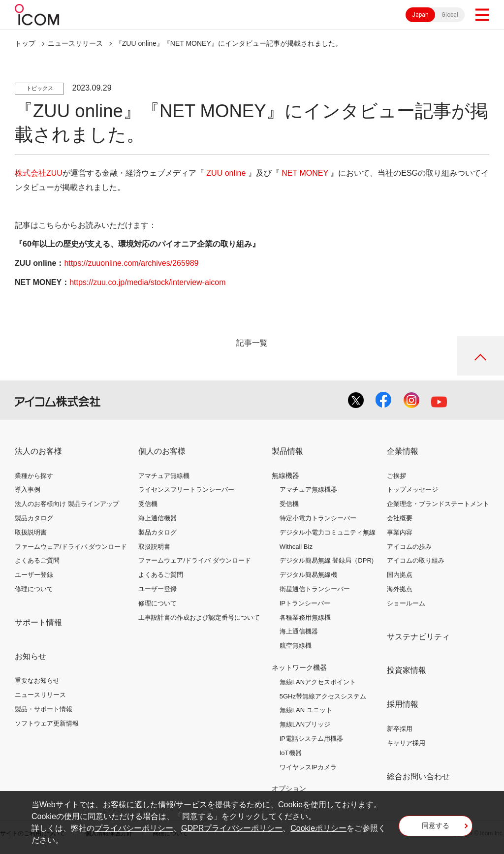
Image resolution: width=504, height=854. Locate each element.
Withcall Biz (296, 547)
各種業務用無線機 (305, 617)
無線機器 (285, 475)
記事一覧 (252, 343)
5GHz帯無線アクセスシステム (323, 696)
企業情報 (403, 451)
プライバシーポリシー (134, 828)
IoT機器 (291, 753)
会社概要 (400, 518)
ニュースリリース (40, 695)
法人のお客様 (38, 451)
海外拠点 (400, 589)
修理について (34, 589)
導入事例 (28, 490)
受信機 (148, 504)
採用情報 (403, 704)
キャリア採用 (406, 743)
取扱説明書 (31, 532)
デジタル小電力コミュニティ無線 (328, 532)
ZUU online (226, 173)
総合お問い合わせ (418, 776)
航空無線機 (296, 646)
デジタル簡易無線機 (308, 575)
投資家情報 (407, 670)
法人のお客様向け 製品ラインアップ (67, 504)
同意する (436, 825)
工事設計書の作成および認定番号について (199, 617)
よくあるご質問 (37, 560)
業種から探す (34, 476)
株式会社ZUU (39, 173)
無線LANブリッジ (305, 724)
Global (450, 15)
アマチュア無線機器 (308, 490)
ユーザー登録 (34, 575)
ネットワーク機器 (299, 667)
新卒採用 (400, 729)
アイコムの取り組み (416, 560)
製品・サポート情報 (44, 709)
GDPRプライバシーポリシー (232, 828)
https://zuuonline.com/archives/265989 (131, 263)
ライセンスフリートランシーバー (186, 490)
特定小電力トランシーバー (318, 518)
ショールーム (406, 603)
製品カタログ (34, 518)
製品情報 (287, 451)
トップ (25, 43)
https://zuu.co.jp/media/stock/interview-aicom (147, 282)
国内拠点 (400, 575)
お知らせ (31, 656)
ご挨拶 (396, 476)
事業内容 (400, 532)
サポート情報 (38, 622)
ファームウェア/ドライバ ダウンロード (71, 547)
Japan (420, 15)
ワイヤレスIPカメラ (308, 767)
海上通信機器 (157, 518)
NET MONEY (305, 173)
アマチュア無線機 (164, 476)
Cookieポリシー (318, 828)
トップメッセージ (412, 490)
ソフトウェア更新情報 (47, 723)
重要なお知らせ (37, 680)
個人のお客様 (162, 451)
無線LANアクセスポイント (318, 682)
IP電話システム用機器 (311, 739)
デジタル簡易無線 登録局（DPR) (327, 560)
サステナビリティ (418, 637)
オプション (289, 789)
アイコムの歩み (409, 547)
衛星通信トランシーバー (315, 589)
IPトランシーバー (305, 603)
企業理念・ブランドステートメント (438, 504)
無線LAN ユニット (306, 710)
